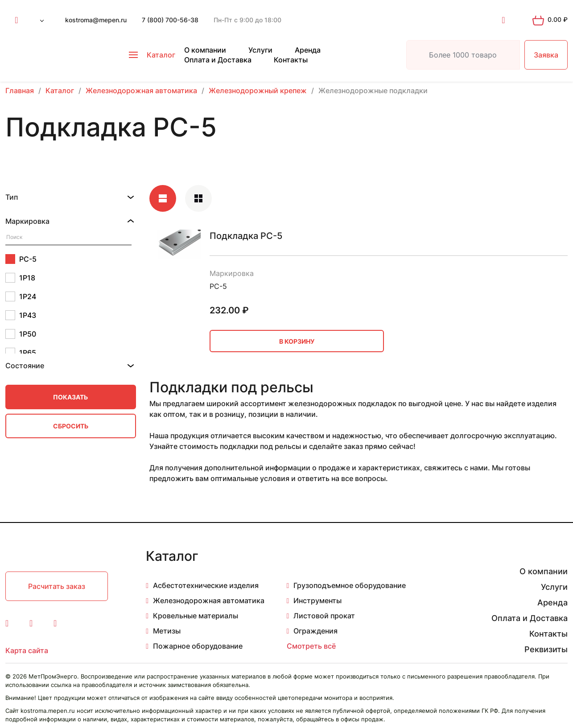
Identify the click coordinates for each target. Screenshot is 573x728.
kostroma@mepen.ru (96, 20)
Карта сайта (27, 650)
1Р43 (21, 315)
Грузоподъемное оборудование (350, 585)
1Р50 (21, 334)
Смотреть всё (311, 646)
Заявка (546, 55)
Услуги (260, 50)
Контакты (291, 60)
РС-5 (21, 259)
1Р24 (21, 296)
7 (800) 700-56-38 (170, 20)
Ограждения (315, 631)
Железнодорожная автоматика (209, 600)
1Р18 (20, 278)
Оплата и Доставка (218, 60)
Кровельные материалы (196, 616)
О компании (205, 50)
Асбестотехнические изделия (206, 585)
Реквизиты (546, 649)
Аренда (308, 50)
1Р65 (21, 353)
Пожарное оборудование (198, 646)
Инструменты (317, 600)
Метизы (167, 631)
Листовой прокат (324, 616)
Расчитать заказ (57, 586)
